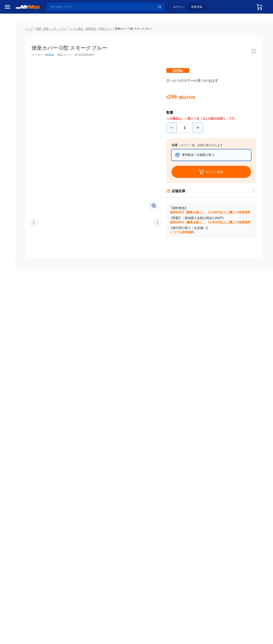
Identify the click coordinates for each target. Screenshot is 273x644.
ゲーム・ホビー (16, 340)
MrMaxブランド (16, 60)
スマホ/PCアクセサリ (17, 295)
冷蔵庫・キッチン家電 (17, 249)
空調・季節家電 (16, 258)
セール (10, 44)
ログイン (181, 8)
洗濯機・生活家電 (17, 267)
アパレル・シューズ (17, 313)
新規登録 (199, 8)
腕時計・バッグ (16, 322)
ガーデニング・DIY (17, 349)
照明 (8, 286)
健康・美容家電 (16, 276)
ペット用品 (13, 304)
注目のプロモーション (20, 52)
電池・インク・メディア (17, 331)
